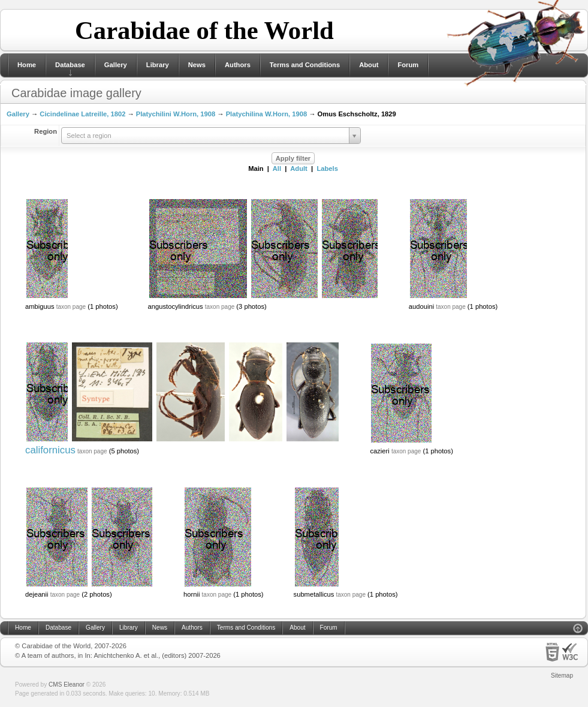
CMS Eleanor (67, 685)
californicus (50, 450)
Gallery (116, 65)
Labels (327, 169)
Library (158, 65)
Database (70, 65)
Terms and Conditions (305, 65)
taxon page (71, 307)
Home (27, 65)
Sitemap (562, 676)
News (197, 65)
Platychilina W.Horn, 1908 (267, 114)
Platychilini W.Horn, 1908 (176, 114)
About (369, 65)
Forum (408, 65)
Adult (299, 169)
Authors (238, 65)
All (277, 169)
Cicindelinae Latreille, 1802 (82, 114)
